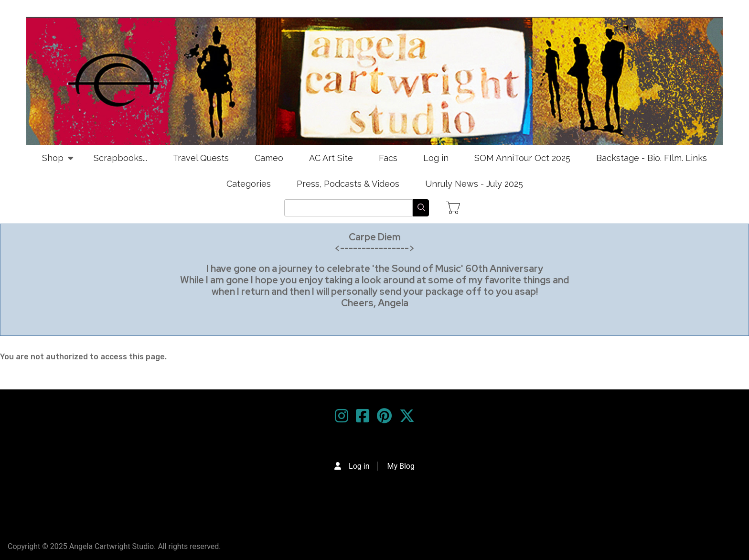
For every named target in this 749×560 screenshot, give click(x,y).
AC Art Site (331, 158)
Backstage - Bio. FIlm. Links (652, 158)
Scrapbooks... (120, 158)
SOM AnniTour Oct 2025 (522, 158)
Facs (388, 158)
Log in (436, 158)
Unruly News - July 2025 (474, 184)
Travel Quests (201, 158)
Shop (53, 162)
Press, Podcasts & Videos (348, 184)
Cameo (269, 158)
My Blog (401, 466)
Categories (249, 184)
